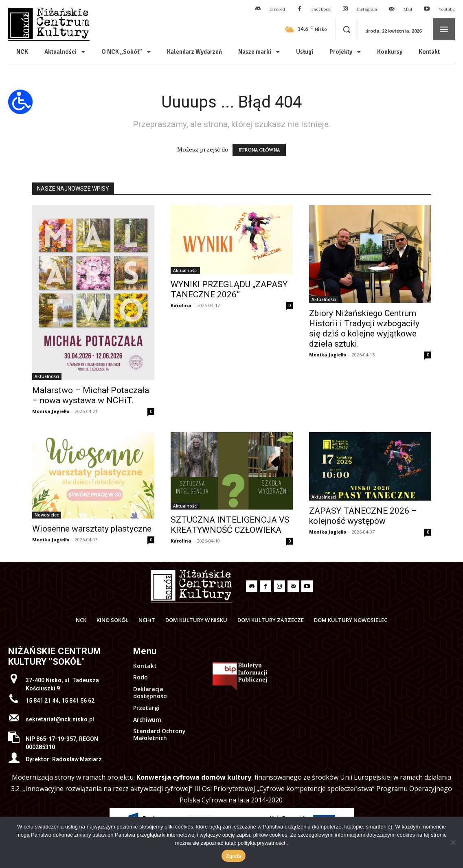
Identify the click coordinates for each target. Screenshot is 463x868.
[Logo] (191, 586)
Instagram (367, 9)
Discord (277, 9)
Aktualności (47, 376)
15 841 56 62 (78, 701)
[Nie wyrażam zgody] (453, 842)
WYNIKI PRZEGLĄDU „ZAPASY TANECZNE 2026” (229, 289)
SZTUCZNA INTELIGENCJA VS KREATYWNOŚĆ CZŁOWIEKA (230, 525)
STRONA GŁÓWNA (259, 150)
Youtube (447, 9)
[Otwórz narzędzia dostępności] (20, 102)
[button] (347, 29)
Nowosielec (47, 515)
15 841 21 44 (42, 701)
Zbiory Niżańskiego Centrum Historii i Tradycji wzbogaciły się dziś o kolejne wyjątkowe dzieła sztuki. (364, 329)
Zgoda (233, 856)
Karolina (181, 305)
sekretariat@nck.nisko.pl (60, 719)
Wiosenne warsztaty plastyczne (92, 529)
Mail (408, 9)
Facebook (321, 9)
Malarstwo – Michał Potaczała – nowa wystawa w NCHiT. (91, 395)
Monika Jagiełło (51, 411)
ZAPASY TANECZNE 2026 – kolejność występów (363, 516)
